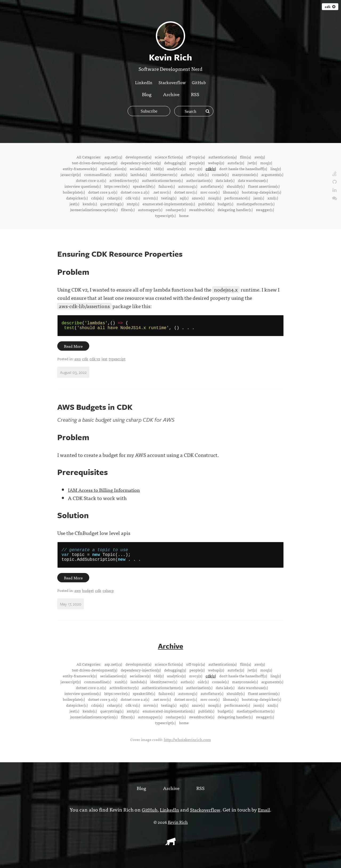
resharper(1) (176, 210)
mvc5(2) (196, 169)
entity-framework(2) (80, 169)
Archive (171, 94)
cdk (330, 7)
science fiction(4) (169, 157)
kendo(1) (90, 204)
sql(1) (184, 198)
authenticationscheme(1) (162, 180)
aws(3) (260, 157)
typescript (117, 361)
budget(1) (225, 204)
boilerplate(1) (74, 192)
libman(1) (231, 192)
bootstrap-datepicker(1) (261, 192)
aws (78, 361)
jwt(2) (252, 163)
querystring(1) (112, 204)
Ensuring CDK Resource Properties (123, 254)
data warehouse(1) (253, 180)
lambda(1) (139, 174)
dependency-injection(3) (141, 163)
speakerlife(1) (144, 186)
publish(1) (206, 204)
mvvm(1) (151, 198)
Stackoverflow (172, 82)
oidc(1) (203, 174)
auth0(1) (187, 174)
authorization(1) (199, 180)
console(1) (220, 174)
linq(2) (276, 169)
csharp (108, 596)
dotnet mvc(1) (186, 192)
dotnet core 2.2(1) (135, 192)
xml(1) (273, 198)
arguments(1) (272, 174)
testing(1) (169, 198)
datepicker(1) (77, 198)
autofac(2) (236, 163)
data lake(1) (225, 180)
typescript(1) (165, 215)
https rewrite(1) (117, 186)
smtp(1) (133, 204)
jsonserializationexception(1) (94, 210)
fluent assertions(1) (264, 186)
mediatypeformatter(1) (255, 204)
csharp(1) (115, 198)
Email (266, 815)
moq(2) (266, 163)
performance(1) (237, 198)
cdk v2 (95, 361)
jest (104, 361)
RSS (196, 94)
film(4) (245, 157)
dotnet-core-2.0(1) (91, 180)
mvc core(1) (210, 192)
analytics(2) (176, 169)
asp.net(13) (113, 157)
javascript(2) (71, 174)
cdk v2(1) (133, 198)
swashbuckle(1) (202, 210)
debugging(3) (175, 163)
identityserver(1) (164, 174)
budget (88, 596)
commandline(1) (98, 174)
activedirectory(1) (124, 180)
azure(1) (198, 198)
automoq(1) (188, 186)
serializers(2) (140, 169)
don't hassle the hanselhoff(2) (243, 169)
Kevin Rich (178, 827)
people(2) (197, 163)
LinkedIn (144, 82)
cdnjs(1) (97, 198)
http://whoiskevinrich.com (187, 745)
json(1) (259, 198)
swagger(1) (265, 210)
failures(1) (167, 186)
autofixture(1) (212, 186)
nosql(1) (214, 198)
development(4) (138, 157)
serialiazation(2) (113, 169)
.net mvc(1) (162, 192)
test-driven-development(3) (95, 163)
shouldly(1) (236, 186)
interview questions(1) (83, 186)
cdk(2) (211, 169)
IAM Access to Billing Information (107, 492)
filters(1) (128, 210)
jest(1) (74, 204)
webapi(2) (216, 163)
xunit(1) (121, 174)
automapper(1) (150, 210)
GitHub (199, 82)
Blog (146, 94)
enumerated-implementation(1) (169, 204)
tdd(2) (159, 169)
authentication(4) (222, 157)
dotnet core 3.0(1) (103, 192)
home (184, 215)
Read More (74, 348)
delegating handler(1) (235, 210)
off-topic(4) (196, 157)
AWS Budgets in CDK (96, 409)
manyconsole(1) (245, 174)
